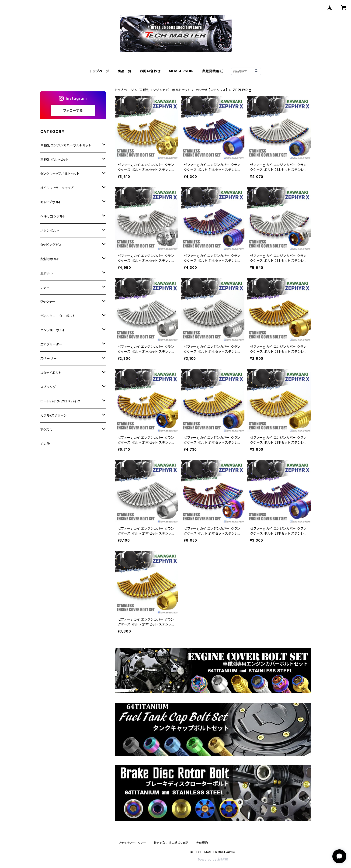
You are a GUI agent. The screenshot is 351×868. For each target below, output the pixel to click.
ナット (45, 287)
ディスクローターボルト (58, 316)
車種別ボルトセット (55, 159)
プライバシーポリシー (132, 843)
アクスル (47, 430)
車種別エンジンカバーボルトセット (165, 90)
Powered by (213, 859)
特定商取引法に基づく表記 (171, 843)
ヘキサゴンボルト (53, 216)
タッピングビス (51, 245)
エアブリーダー (52, 344)
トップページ (100, 71)
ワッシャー (48, 302)
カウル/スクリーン (54, 415)
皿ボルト (47, 273)
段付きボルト (50, 259)
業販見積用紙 (213, 71)
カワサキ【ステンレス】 (212, 90)
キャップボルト (51, 202)
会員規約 (202, 843)
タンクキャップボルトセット (60, 174)
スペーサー (49, 358)
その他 (45, 444)
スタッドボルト (51, 373)
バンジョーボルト (53, 330)
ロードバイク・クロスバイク (60, 401)
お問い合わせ (150, 71)
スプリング (48, 387)
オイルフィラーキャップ (57, 188)
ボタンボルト (50, 230)
